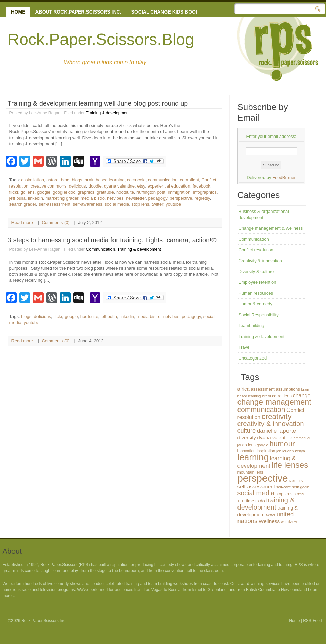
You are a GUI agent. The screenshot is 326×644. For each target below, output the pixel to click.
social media (117, 204)
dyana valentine (119, 186)
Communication (100, 249)
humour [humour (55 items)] (282, 444)
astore (52, 180)
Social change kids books (167, 12)
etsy (141, 186)
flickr (14, 192)
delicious (78, 186)
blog (65, 180)
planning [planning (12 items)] (296, 480)
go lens (28, 192)
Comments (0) (55, 222)
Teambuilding (252, 326)
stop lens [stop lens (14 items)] (284, 494)
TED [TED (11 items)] (241, 501)
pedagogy (158, 198)
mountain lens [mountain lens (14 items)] (250, 472)
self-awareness (87, 204)
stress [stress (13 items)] (299, 494)
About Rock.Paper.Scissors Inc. (78, 12)
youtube (173, 204)
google (44, 192)
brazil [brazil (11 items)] (266, 396)
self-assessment (54, 204)
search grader (23, 204)
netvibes (115, 198)
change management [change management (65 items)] (274, 402)
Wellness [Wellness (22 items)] (269, 521)
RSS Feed (312, 621)
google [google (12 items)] (262, 445)
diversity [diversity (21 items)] (247, 437)
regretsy (202, 198)
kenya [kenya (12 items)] (300, 451)
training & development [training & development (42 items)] (266, 504)
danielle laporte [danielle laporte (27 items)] (277, 431)
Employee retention (257, 282)
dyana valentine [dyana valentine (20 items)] (275, 438)
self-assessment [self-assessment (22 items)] (256, 486)
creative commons (48, 186)
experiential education (169, 186)
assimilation (32, 180)
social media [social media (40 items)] (256, 493)
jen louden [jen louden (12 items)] (285, 451)
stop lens (141, 204)
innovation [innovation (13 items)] (247, 451)
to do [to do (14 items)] (260, 501)
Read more (22, 222)
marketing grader (62, 198)
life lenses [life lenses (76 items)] (290, 465)
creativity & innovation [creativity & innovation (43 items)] (271, 424)
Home (18, 12)
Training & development (108, 113)
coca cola (136, 180)
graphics (86, 192)
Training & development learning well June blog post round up (98, 103)
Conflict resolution (256, 250)
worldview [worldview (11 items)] (289, 522)
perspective (181, 198)
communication (163, 180)
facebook (202, 186)
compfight (190, 180)
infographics (205, 192)
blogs (77, 180)
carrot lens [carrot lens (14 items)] (282, 396)
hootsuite (125, 192)
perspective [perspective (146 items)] (263, 478)
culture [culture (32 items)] (247, 431)
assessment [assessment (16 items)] (263, 389)
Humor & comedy (255, 304)
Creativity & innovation (260, 261)
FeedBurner (284, 178)
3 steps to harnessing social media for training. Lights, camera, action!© (112, 240)
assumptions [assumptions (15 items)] (288, 389)
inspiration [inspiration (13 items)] (266, 451)
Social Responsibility (259, 315)
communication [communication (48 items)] (261, 409)
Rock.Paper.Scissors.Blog (101, 39)
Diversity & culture (256, 271)
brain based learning (105, 180)
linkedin (35, 198)
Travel (245, 347)
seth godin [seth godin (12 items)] (301, 487)
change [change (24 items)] (302, 395)
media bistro (93, 198)
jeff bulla (18, 198)
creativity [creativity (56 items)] (277, 416)
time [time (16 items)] (250, 501)
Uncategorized (253, 358)
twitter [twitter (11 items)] (271, 515)
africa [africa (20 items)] (244, 389)
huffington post (151, 192)
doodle (95, 186)
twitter (157, 204)
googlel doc (64, 192)
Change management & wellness (271, 228)
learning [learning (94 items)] (253, 457)
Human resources (256, 293)
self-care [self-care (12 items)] (284, 487)
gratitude (105, 192)
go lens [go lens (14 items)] (249, 445)
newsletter (136, 198)
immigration (179, 192)
